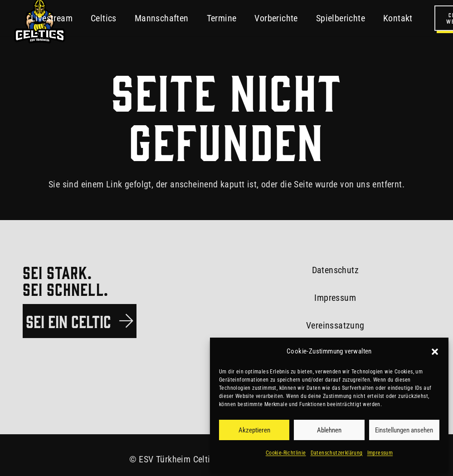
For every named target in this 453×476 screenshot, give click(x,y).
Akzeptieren (254, 430)
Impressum (380, 453)
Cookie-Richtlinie (286, 453)
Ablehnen (329, 430)
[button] (435, 352)
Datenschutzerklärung (337, 453)
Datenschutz (335, 270)
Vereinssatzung (335, 325)
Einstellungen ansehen (404, 430)
